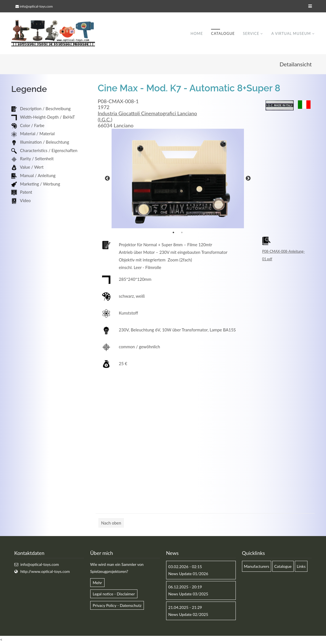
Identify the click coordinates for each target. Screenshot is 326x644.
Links (301, 567)
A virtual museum (291, 33)
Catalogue (223, 33)
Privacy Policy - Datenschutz (117, 606)
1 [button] (173, 233)
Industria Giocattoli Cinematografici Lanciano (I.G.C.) (147, 117)
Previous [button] (107, 179)
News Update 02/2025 (188, 615)
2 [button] (182, 233)
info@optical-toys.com (36, 6)
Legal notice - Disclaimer (114, 594)
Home (197, 33)
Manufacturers (257, 567)
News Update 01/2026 (188, 574)
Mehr (97, 583)
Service (251, 33)
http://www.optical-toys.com (45, 572)
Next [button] (248, 179)
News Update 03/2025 (188, 594)
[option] (178, 179)
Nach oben (111, 523)
